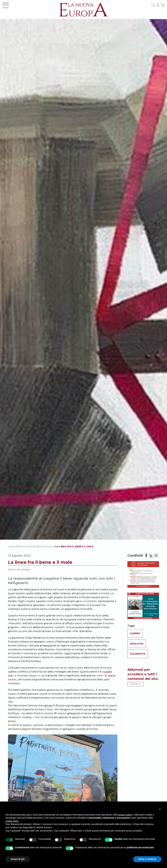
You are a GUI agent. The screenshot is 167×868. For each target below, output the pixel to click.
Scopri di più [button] (18, 859)
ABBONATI (135, 684)
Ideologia (137, 644)
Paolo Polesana (19, 569)
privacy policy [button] (125, 815)
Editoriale (46, 546)
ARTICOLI (23, 546)
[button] (160, 809)
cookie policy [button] (12, 821)
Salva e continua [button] (147, 859)
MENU (6, 6)
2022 (34, 546)
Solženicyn (138, 654)
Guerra (135, 633)
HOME (12, 546)
